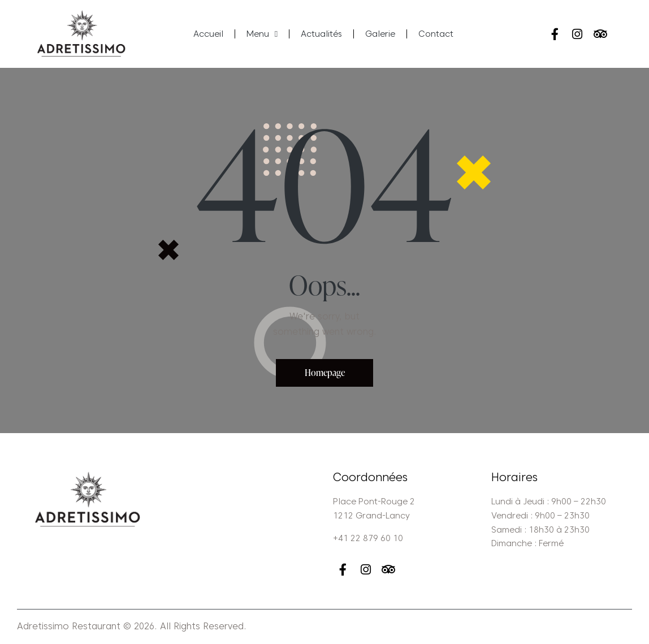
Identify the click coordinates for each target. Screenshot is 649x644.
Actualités (321, 34)
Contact (436, 34)
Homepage (325, 373)
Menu (262, 34)
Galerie (380, 34)
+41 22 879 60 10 (368, 538)
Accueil (208, 34)
